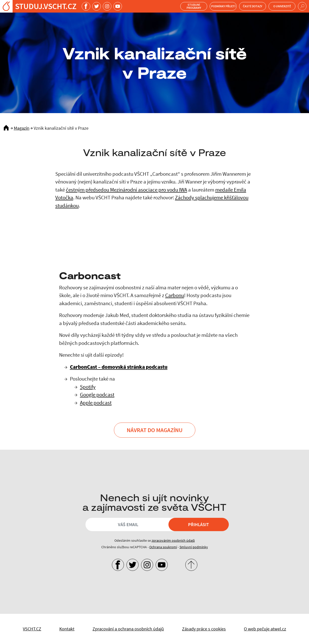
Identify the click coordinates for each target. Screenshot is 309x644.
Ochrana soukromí (163, 547)
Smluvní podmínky (194, 547)
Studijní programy (194, 6)
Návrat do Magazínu (155, 430)
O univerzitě (282, 6)
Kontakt (67, 629)
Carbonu (175, 295)
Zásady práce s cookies (204, 629)
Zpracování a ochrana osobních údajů (128, 629)
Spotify (88, 387)
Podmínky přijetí (223, 6)
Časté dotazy (253, 6)
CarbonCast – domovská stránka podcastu (119, 367)
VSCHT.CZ (32, 629)
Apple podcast (96, 403)
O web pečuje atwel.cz (265, 629)
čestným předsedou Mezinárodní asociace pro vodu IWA (126, 190)
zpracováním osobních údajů (173, 540)
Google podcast (97, 395)
